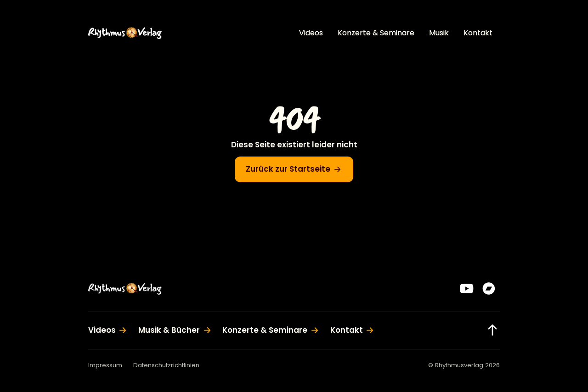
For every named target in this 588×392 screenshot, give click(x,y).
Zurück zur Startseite (288, 169)
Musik (439, 33)
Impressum (105, 365)
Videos (311, 33)
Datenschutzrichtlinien (166, 365)
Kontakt (478, 33)
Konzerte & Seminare (376, 33)
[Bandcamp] (489, 289)
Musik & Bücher (169, 330)
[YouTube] (467, 289)
